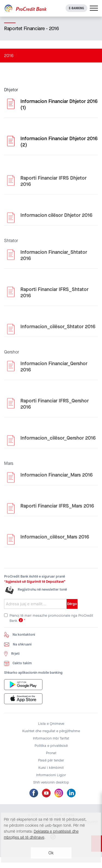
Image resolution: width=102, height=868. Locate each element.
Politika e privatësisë (51, 746)
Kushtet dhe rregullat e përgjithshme (51, 731)
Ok (51, 853)
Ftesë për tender (51, 760)
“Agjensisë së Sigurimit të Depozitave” (35, 582)
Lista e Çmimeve (51, 724)
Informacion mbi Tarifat (51, 738)
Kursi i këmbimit (51, 768)
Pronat (51, 753)
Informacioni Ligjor (51, 775)
